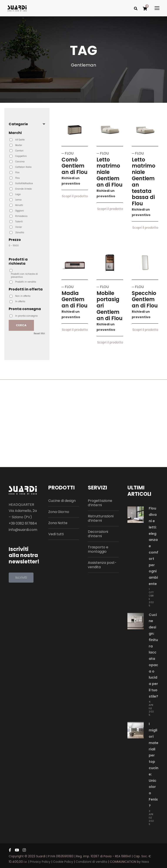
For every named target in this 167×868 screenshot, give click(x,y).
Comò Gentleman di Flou (74, 166)
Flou (18, 178)
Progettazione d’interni (100, 503)
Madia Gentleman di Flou (74, 299)
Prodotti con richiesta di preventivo (24, 276)
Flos (17, 173)
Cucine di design (62, 501)
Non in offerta (23, 296)
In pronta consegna (26, 316)
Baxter (19, 145)
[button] (21, 578)
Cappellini (21, 156)
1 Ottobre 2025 (151, 597)
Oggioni (20, 211)
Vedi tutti (56, 534)
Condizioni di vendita (91, 862)
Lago (18, 194)
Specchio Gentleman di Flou (145, 299)
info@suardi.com (23, 530)
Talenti (19, 222)
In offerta (20, 302)
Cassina (20, 162)
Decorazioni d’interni (98, 534)
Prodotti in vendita (26, 282)
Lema (18, 200)
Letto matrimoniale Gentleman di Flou (109, 172)
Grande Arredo (23, 189)
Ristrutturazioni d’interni (101, 518)
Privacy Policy (40, 862)
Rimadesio (21, 216)
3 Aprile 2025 (151, 818)
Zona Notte (58, 523)
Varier (19, 227)
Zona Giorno (59, 512)
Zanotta (20, 233)
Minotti (19, 205)
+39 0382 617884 (23, 523)
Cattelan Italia (23, 167)
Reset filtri (39, 334)
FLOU (69, 153)
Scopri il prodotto (75, 199)
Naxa (145, 862)
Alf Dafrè (20, 140)
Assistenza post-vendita (102, 565)
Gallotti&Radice (24, 184)
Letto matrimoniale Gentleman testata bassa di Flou (144, 182)
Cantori (19, 151)
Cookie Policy (63, 862)
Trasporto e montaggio (98, 549)
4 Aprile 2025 (151, 708)
